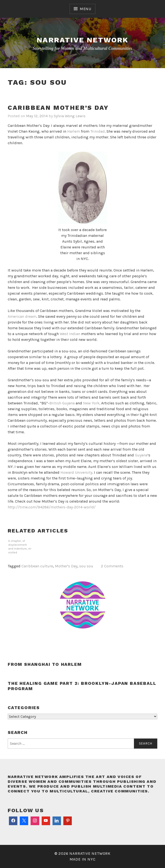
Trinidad (98, 131)
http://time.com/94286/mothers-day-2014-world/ (52, 507)
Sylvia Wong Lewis (70, 116)
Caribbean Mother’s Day (58, 108)
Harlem (74, 131)
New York (91, 403)
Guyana (141, 455)
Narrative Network (82, 40)
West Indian (70, 334)
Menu (86, 9)
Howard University (76, 472)
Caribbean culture (37, 566)
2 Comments (112, 566)
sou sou (86, 566)
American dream (22, 316)
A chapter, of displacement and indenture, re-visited (20, 547)
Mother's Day (66, 566)
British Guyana (62, 403)
